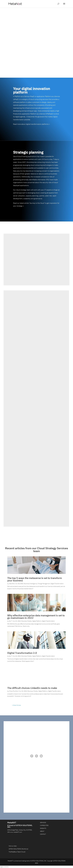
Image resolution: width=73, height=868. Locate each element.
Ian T (11, 622)
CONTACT (43, 835)
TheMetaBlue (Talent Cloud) (17, 853)
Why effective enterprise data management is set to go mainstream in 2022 (36, 618)
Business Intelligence (31, 585)
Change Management (44, 585)
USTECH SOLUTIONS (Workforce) (18, 850)
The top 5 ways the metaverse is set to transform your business (35, 580)
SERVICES (43, 824)
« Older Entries (16, 706)
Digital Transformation (57, 585)
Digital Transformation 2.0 (22, 654)
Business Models (27, 622)
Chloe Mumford (14, 692)
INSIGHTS (43, 829)
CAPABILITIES (44, 827)
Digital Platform (37, 622)
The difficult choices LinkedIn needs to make (32, 689)
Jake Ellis (12, 585)
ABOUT (42, 832)
